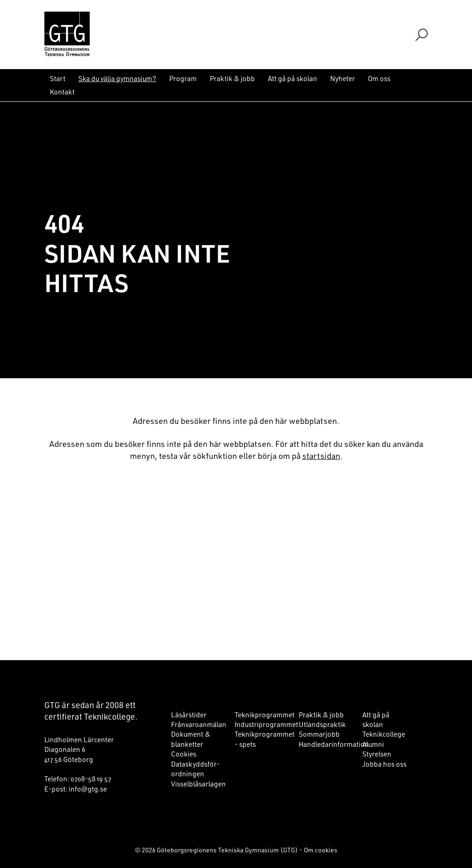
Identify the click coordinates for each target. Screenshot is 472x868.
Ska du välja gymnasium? (117, 78)
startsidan (321, 456)
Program (183, 78)
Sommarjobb (319, 734)
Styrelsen (377, 754)
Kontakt (62, 92)
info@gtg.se (88, 789)
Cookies (184, 754)
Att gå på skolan (292, 78)
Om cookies (321, 850)
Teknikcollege (384, 734)
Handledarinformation (334, 744)
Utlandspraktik (322, 724)
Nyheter (342, 78)
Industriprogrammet (266, 724)
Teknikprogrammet (265, 715)
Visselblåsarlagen (198, 784)
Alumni (373, 744)
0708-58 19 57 (91, 779)
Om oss (379, 78)
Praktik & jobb (232, 78)
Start (58, 78)
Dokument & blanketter (191, 739)
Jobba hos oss (384, 764)
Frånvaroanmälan (199, 724)
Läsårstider (189, 715)
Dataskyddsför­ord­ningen (195, 769)
